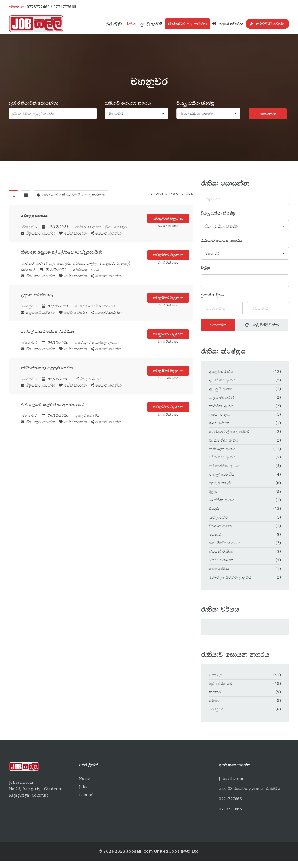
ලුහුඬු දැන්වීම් (152, 24)
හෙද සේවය (219, 569)
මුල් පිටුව (114, 24)
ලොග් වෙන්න (228, 24)
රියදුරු (214, 509)
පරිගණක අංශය (88, 227)
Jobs (83, 787)
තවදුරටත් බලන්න (168, 218)
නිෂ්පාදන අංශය (86, 269)
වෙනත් (81, 306)
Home (85, 779)
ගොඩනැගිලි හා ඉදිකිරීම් (229, 432)
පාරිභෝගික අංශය (224, 466)
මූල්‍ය (213, 492)
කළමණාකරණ (222, 397)
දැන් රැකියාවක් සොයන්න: (33, 103)
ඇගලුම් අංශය (220, 389)
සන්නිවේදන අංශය (225, 543)
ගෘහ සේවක (219, 423)
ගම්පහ (215, 701)
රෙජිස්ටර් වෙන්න (268, 24)
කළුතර (215, 692)
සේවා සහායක (103, 306)
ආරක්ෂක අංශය (222, 380)
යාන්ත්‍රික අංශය (221, 500)
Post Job (87, 795)
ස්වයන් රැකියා (221, 551)
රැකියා (131, 24)
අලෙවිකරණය (87, 415)
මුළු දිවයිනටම (221, 684)
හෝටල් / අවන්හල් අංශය (96, 342)
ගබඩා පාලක (220, 414)
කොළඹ (216, 675)
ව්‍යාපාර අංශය (220, 526)
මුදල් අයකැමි (116, 227)
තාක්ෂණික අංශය (224, 440)
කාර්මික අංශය (221, 406)
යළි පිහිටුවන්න (262, 325)
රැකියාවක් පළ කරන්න (187, 24)
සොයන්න (268, 114)
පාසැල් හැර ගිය (222, 474)
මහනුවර (216, 709)
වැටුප (206, 268)
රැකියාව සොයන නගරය (128, 103)
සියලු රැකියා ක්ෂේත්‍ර (195, 103)
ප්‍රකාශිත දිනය (212, 295)
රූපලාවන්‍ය (218, 517)
